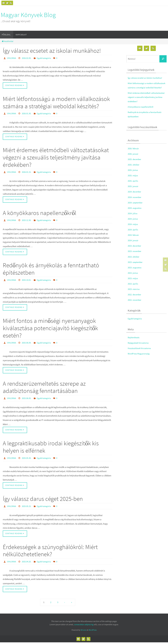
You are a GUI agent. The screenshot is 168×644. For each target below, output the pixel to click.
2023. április (133, 288)
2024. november (135, 201)
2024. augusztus (135, 212)
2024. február (134, 239)
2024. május (133, 228)
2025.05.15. (28, 507)
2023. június (133, 277)
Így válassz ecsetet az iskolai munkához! (52, 51)
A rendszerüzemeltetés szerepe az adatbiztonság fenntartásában (44, 388)
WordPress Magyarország (140, 358)
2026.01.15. (28, 172)
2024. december (135, 196)
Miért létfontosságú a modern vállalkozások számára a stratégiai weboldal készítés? (56, 103)
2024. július (133, 217)
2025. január (134, 190)
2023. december (135, 250)
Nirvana (84, 632)
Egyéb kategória (46, 58)
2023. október (134, 261)
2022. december (135, 299)
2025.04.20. (28, 563)
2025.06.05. (28, 399)
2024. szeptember (136, 207)
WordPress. (93, 632)
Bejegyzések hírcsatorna (140, 347)
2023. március (134, 293)
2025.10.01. (28, 280)
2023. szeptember (136, 266)
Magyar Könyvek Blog (28, 15)
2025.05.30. (28, 459)
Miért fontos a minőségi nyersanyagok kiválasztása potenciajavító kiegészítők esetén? (50, 329)
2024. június (133, 223)
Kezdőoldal (7, 41)
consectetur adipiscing (84, 626)
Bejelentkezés (134, 342)
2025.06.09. (28, 343)
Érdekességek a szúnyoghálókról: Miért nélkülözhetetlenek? (50, 552)
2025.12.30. (28, 221)
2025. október (134, 169)
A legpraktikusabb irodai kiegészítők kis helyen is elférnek (51, 448)
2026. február (134, 153)
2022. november (135, 304)
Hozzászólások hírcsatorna (141, 352)
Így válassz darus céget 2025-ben (43, 500)
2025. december (135, 163)
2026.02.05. (28, 58)
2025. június (133, 174)
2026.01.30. (28, 114)
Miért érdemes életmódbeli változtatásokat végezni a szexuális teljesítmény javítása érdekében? (56, 158)
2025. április (133, 185)
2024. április (133, 234)
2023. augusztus (135, 272)
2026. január (134, 158)
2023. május (133, 283)
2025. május (133, 180)
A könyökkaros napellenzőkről (40, 213)
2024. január (134, 245)
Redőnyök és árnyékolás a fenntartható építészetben (51, 270)
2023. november (135, 255)
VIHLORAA (12, 58)
